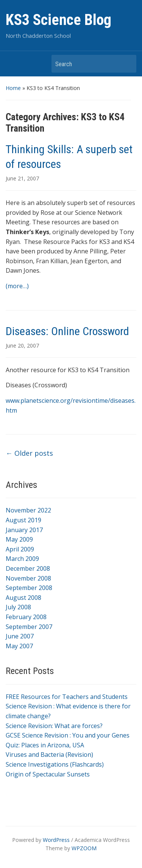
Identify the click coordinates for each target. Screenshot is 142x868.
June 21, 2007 (22, 178)
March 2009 (22, 559)
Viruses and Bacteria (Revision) (49, 755)
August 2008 (23, 598)
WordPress (56, 840)
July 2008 (18, 607)
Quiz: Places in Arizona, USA (45, 745)
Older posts (29, 453)
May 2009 (19, 539)
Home (13, 88)
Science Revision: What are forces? (54, 726)
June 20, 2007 (22, 345)
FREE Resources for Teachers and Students (67, 697)
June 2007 (20, 636)
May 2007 (19, 646)
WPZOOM (84, 848)
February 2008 (26, 617)
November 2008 (28, 578)
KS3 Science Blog (59, 20)
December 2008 (28, 568)
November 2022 (28, 510)
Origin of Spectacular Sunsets (48, 774)
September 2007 (29, 627)
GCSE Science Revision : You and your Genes (68, 735)
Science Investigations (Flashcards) (55, 764)
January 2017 (24, 530)
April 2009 (20, 549)
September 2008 (29, 588)
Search (127, 64)
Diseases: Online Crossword (67, 331)
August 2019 (23, 520)
